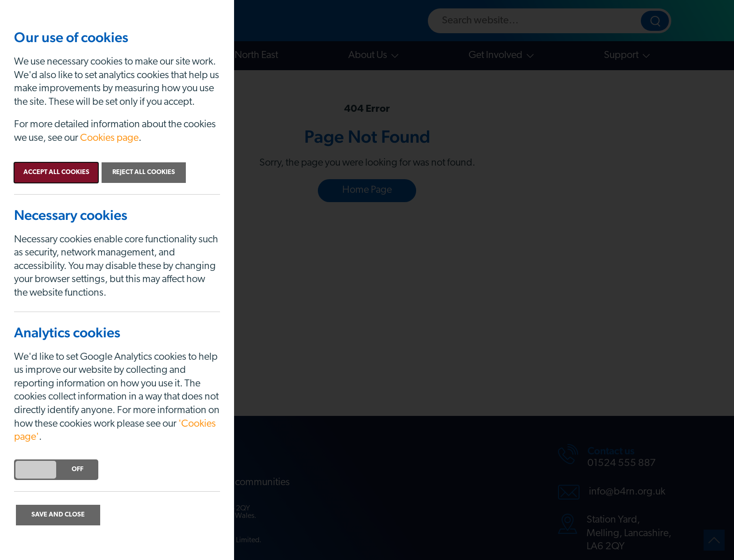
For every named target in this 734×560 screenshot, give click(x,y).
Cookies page (109, 138)
